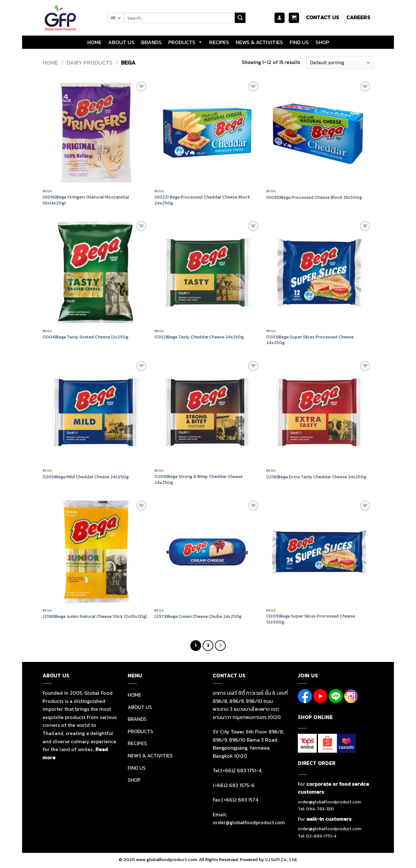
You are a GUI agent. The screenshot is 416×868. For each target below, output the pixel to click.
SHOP (322, 42)
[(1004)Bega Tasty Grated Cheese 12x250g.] (95, 272)
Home (50, 63)
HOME (94, 42)
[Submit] (240, 18)
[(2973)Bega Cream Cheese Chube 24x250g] (207, 552)
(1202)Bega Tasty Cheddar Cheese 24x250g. (199, 337)
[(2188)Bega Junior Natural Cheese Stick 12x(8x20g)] (95, 552)
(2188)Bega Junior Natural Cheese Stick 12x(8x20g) (95, 616)
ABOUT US (121, 42)
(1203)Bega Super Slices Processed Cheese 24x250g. (310, 340)
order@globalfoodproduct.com (329, 802)
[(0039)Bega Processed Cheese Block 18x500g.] (319, 133)
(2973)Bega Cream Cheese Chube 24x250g (198, 616)
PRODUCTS (185, 42)
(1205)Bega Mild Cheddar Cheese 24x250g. (86, 477)
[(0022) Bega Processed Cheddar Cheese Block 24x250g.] (207, 133)
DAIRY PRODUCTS (90, 63)
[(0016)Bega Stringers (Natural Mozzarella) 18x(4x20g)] (95, 133)
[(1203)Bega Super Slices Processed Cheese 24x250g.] (319, 272)
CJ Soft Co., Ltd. (281, 859)
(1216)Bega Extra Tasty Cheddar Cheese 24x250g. (317, 477)
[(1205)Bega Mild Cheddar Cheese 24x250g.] (95, 412)
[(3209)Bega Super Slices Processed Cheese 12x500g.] (319, 552)
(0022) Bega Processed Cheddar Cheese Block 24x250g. (202, 200)
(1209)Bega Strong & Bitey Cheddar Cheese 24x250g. (199, 479)
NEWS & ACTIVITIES (259, 42)
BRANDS (151, 42)
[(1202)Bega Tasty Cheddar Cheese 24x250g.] (207, 272)
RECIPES (219, 42)
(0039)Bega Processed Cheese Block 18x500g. (315, 197)
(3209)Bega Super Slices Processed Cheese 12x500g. (311, 619)
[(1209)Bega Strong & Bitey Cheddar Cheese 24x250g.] (207, 412)
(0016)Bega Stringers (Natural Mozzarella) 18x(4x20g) (86, 200)
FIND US (299, 42)
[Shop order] (340, 63)
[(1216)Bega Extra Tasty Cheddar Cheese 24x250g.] (319, 412)
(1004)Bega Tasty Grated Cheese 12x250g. (86, 337)
